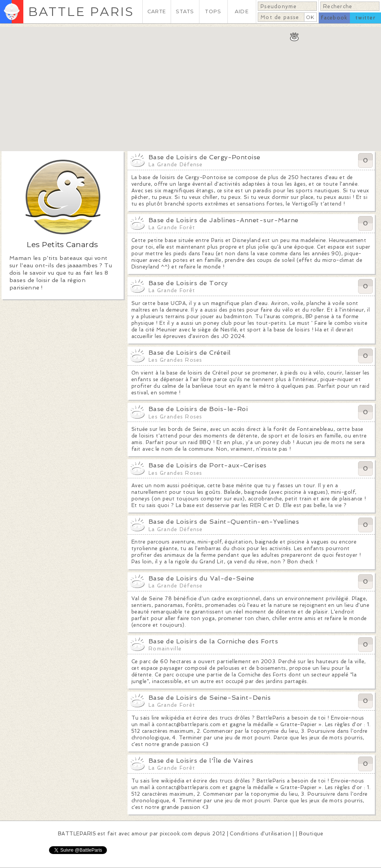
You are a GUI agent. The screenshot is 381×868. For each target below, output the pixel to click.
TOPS (213, 11)
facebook (334, 18)
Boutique (311, 834)
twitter (365, 18)
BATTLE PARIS (81, 11)
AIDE (242, 11)
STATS (185, 11)
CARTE (157, 11)
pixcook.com (176, 834)
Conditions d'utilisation (260, 834)
